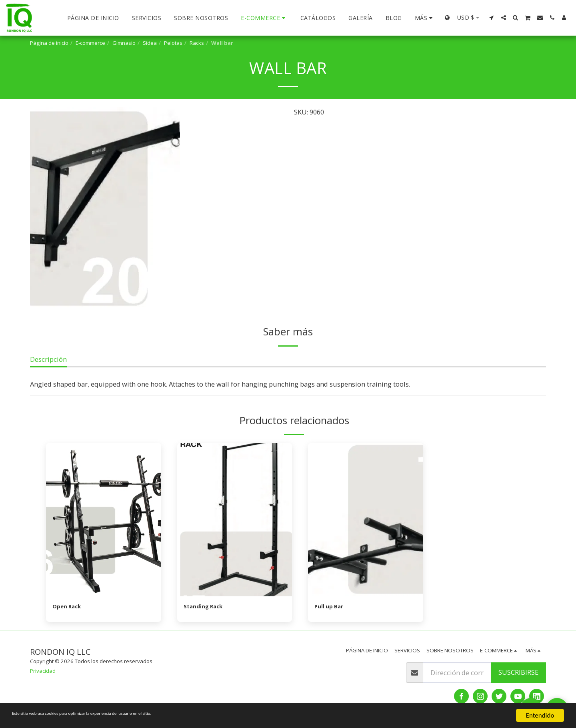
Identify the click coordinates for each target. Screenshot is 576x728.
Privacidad (43, 673)
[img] (104, 520)
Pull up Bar (332, 607)
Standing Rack (207, 607)
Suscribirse (518, 674)
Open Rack (70, 607)
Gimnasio (124, 43)
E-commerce (90, 43)
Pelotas (173, 43)
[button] (492, 18)
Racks (197, 43)
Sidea (150, 43)
